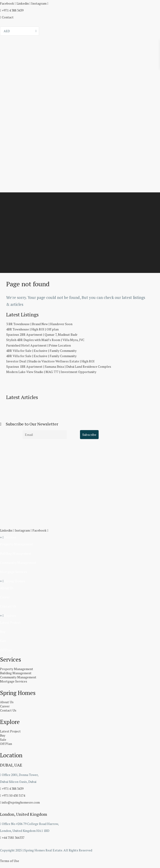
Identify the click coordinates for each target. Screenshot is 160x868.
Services (10, 537)
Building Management (16, 553)
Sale (3, 641)
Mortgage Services (14, 572)
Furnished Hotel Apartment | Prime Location (39, 345)
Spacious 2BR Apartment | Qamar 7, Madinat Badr (42, 334)
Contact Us (8, 606)
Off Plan (6, 650)
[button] (80, 537)
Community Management (18, 563)
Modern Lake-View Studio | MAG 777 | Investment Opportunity (51, 372)
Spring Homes (15, 581)
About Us (7, 588)
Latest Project (10, 622)
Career (5, 597)
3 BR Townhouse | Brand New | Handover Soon (39, 324)
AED (7, 31)
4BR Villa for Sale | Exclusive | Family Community (41, 351)
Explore (10, 615)
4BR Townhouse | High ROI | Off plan (32, 329)
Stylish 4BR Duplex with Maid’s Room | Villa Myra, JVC (45, 340)
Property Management (17, 544)
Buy (3, 632)
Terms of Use (10, 861)
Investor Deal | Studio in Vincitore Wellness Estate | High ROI (50, 361)
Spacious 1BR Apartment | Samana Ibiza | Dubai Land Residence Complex (59, 366)
